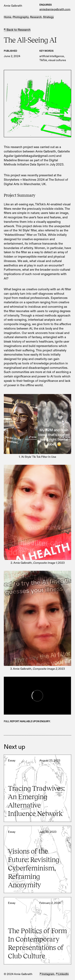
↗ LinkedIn (62, 974)
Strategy (48, 17)
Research (36, 17)
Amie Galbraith (13, 6)
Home (8, 17)
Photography (21, 17)
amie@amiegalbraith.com (55, 9)
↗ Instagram (47, 974)
